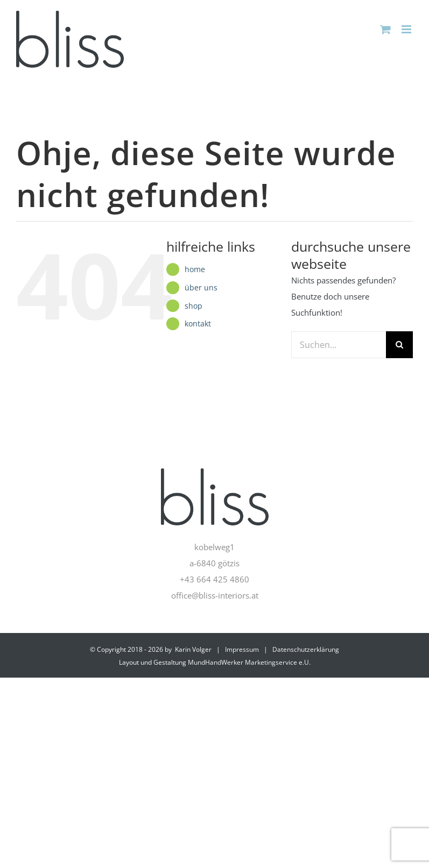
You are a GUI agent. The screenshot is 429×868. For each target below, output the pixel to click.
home (195, 269)
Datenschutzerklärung (306, 649)
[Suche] (399, 345)
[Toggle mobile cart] (385, 29)
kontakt (198, 323)
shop (194, 306)
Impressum (242, 649)
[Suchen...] (339, 345)
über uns (201, 287)
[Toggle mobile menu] (407, 29)
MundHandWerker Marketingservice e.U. (249, 662)
